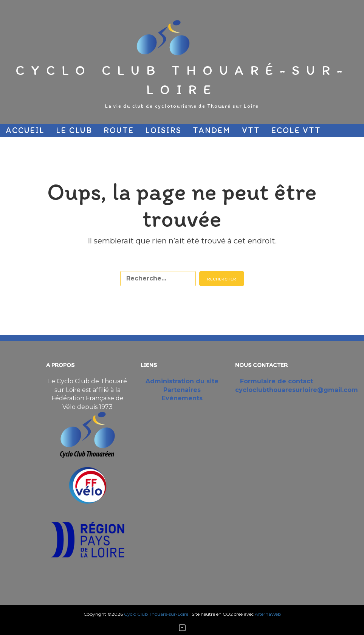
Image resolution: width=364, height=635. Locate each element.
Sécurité (28, 143)
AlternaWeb (268, 614)
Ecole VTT (296, 130)
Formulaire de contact (276, 381)
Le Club (74, 130)
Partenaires (92, 143)
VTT (251, 130)
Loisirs (163, 130)
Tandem (212, 130)
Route (119, 130)
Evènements (182, 398)
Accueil (25, 130)
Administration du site (182, 381)
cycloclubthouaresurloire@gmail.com (297, 390)
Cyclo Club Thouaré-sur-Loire (182, 80)
